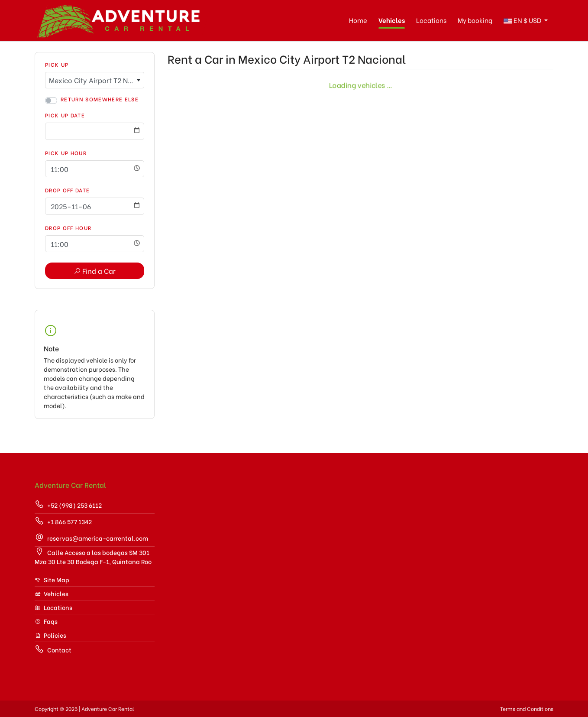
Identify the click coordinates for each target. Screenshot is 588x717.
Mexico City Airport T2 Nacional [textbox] (96, 80)
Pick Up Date (65, 115)
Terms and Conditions (527, 709)
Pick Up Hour (66, 153)
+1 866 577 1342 (63, 521)
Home (358, 20)
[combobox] (95, 80)
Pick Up (57, 64)
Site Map (52, 579)
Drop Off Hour (68, 228)
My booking (475, 20)
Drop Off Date (67, 190)
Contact (53, 649)
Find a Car (95, 271)
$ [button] (523, 21)
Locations (431, 20)
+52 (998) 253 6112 (68, 504)
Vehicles (392, 20)
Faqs (46, 621)
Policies (50, 635)
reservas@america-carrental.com (91, 537)
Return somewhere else (100, 99)
